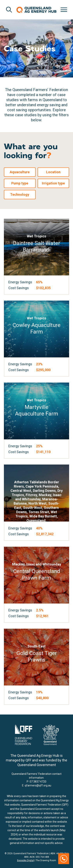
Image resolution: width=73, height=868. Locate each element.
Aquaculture (20, 172)
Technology (20, 194)
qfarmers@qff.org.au (38, 785)
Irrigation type (53, 183)
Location (53, 172)
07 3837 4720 (38, 782)
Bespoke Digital (26, 860)
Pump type (20, 183)
